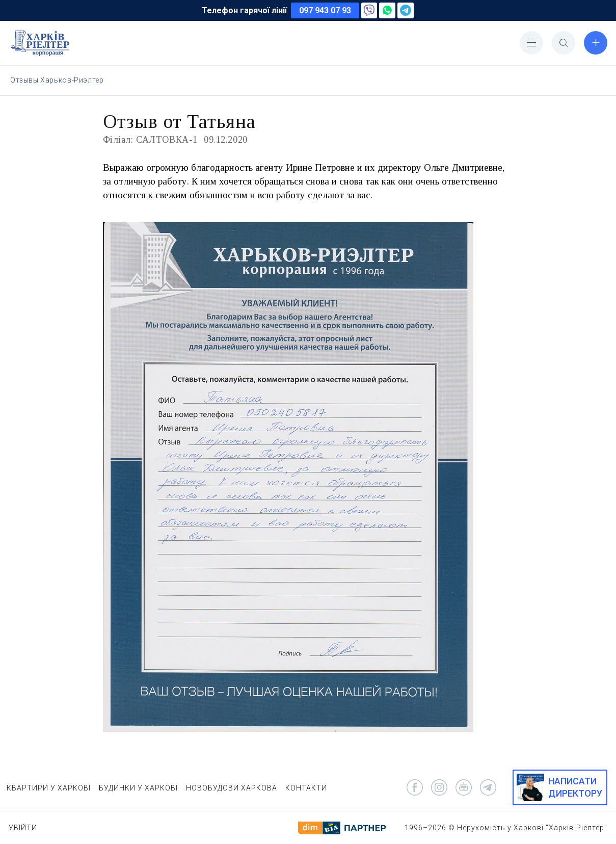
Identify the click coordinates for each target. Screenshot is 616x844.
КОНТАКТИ (306, 788)
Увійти (23, 828)
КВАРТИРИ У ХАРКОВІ (49, 788)
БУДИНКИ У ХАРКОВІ (138, 788)
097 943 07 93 (325, 10)
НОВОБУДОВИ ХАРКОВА (232, 788)
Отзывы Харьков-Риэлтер (57, 80)
